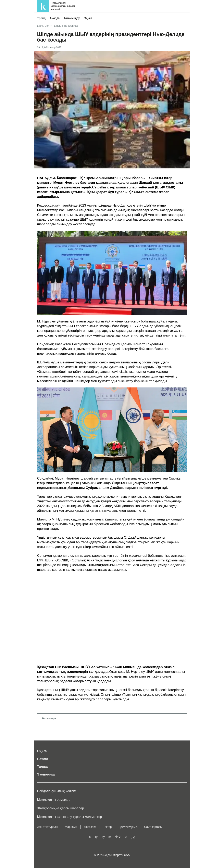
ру (103, 837)
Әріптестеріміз (128, 827)
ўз (126, 837)
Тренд (41, 18)
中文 (118, 837)
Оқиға (88, 18)
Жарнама (71, 827)
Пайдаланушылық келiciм (57, 791)
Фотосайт (90, 827)
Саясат (43, 759)
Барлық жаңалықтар (66, 26)
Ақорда (55, 18)
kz (90, 837)
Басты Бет (43, 26)
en (110, 837)
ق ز (133, 837)
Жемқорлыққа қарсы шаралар (61, 808)
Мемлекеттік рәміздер (54, 800)
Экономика (46, 774)
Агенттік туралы (48, 827)
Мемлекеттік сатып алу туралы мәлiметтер (70, 817)
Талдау (43, 767)
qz (97, 837)
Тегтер (107, 827)
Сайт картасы (153, 827)
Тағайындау (72, 18)
